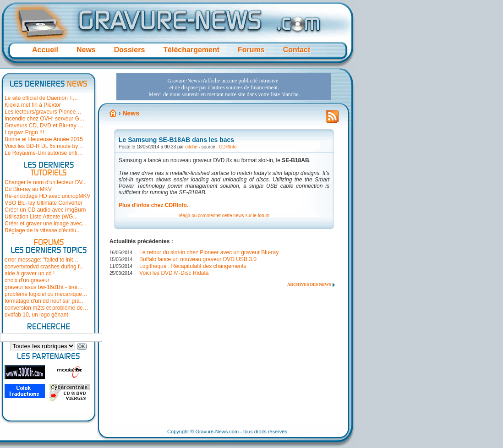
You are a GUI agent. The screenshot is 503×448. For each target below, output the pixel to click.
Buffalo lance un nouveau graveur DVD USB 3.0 (198, 259)
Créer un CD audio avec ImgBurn (45, 210)
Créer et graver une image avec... (46, 224)
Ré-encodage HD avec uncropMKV (47, 196)
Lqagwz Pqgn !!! (24, 132)
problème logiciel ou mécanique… (46, 294)
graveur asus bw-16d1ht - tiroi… (44, 287)
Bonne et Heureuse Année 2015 (44, 139)
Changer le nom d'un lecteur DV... (46, 182)
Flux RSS (332, 119)
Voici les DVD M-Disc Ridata (174, 273)
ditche (191, 147)
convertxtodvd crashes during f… (45, 267)
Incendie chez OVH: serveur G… (45, 119)
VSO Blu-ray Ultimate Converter (44, 203)
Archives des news (309, 284)
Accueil (45, 50)
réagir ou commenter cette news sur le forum (224, 216)
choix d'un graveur (27, 280)
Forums (251, 50)
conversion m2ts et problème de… (46, 308)
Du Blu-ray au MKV (28, 189)
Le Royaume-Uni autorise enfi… (44, 153)
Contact (297, 50)
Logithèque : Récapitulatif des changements (193, 266)
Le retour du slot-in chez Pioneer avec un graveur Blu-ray (209, 252)
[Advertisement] (224, 87)
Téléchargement (191, 50)
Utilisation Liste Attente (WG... (41, 217)
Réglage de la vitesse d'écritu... (43, 230)
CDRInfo (228, 147)
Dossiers (130, 50)
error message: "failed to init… (41, 260)
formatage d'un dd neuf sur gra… (45, 301)
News (86, 50)
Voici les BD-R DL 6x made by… (44, 146)
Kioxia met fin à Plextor (33, 105)
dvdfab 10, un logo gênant (36, 315)
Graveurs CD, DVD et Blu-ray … (44, 126)
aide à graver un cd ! (30, 273)
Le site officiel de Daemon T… (41, 98)
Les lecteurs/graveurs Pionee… (43, 112)
